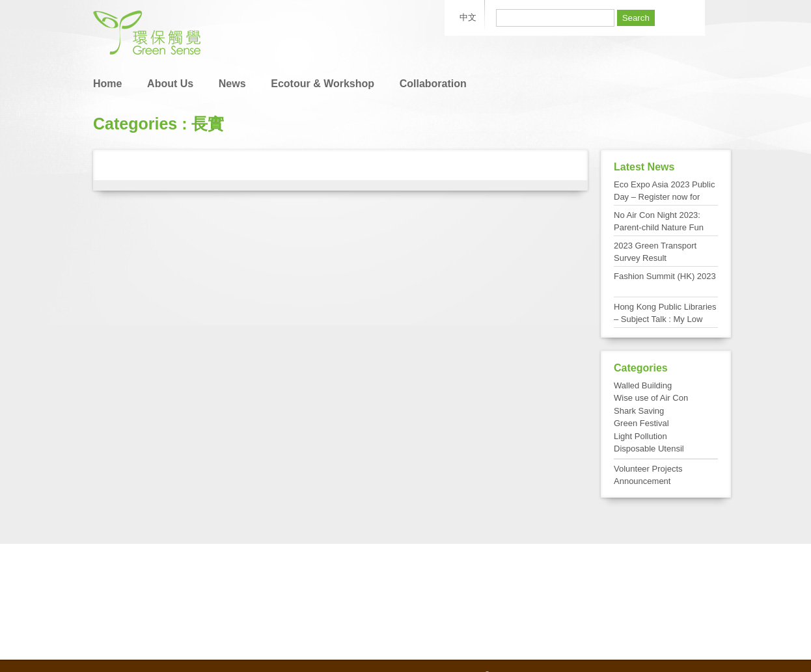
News (232, 84)
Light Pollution (640, 436)
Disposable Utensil (649, 449)
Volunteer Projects (648, 469)
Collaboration (433, 84)
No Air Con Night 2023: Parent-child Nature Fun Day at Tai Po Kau (659, 228)
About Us (170, 84)
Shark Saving (639, 411)
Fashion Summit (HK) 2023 (665, 276)
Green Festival (641, 423)
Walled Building (643, 385)
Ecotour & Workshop (323, 84)
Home (107, 84)
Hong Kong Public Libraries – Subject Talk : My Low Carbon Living (665, 319)
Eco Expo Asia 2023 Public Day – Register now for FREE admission (664, 197)
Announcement (642, 481)
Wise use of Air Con (651, 398)
